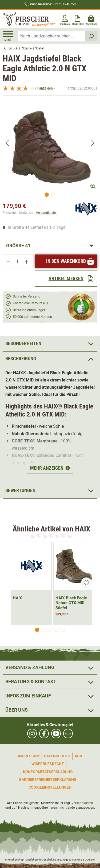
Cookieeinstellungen (50, 787)
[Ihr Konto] (65, 19)
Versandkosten (47, 213)
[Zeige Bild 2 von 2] (53, 195)
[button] (50, 359)
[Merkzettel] (78, 19)
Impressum (29, 756)
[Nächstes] (93, 143)
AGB (78, 756)
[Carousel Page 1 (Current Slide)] (37, 630)
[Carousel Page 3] (50, 630)
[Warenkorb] (91, 19)
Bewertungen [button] (50, 491)
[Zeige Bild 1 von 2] (47, 195)
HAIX (17, 598)
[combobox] (51, 36)
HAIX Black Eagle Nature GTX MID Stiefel (71, 603)
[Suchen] (91, 36)
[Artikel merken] (66, 279)
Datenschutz (57, 756)
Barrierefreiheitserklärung (48, 780)
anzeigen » (47, 88)
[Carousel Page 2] (44, 630)
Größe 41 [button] (18, 246)
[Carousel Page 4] (57, 630)
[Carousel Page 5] (63, 630)
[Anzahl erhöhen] (27, 261)
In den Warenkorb (70, 261)
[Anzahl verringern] (8, 261)
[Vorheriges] (7, 143)
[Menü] (8, 36)
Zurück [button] (11, 48)
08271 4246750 (53, 4)
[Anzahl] (17, 261)
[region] (50, 148)
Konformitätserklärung (48, 772)
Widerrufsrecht (48, 764)
